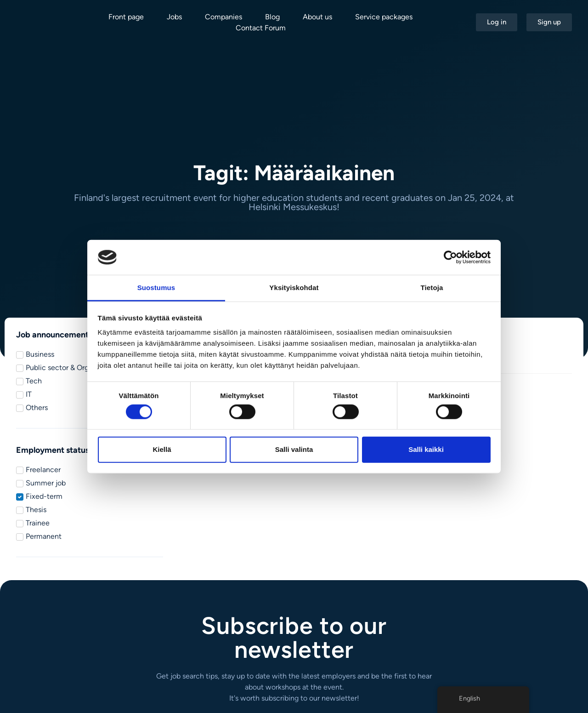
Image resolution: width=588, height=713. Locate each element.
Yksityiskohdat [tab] (294, 288)
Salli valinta (294, 449)
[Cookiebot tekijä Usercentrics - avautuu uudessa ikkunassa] (450, 257)
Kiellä (162, 449)
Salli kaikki (426, 449)
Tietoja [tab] (432, 288)
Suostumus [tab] (156, 288)
